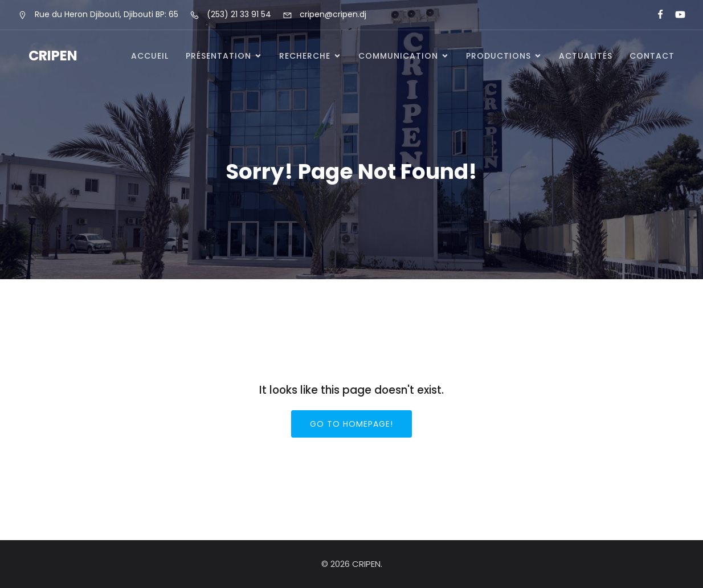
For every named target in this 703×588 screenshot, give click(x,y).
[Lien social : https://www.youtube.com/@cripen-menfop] (675, 15)
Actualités (586, 56)
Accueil (150, 56)
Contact (652, 56)
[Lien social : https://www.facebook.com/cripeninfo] (655, 15)
